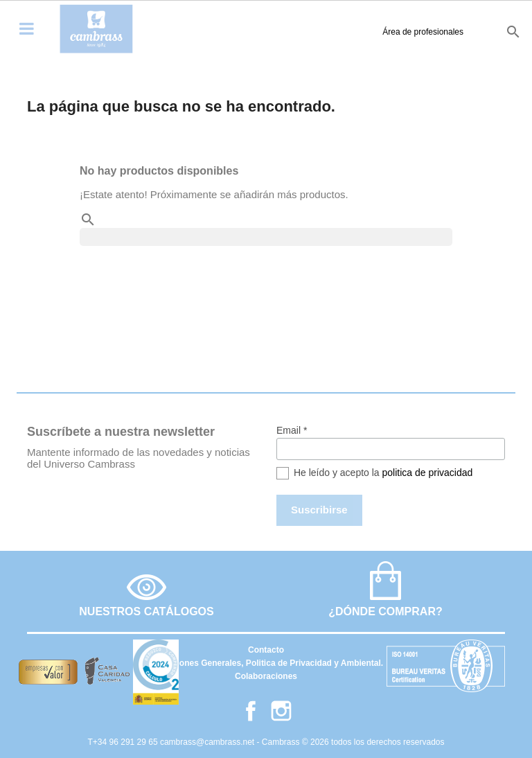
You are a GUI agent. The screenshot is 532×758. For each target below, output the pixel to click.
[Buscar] (266, 237)
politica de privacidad (428, 473)
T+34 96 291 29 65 (124, 742)
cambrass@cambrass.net (209, 742)
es (417, 31)
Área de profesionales (340, 32)
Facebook (251, 711)
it (486, 31)
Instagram (281, 711)
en (441, 31)
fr (465, 31)
